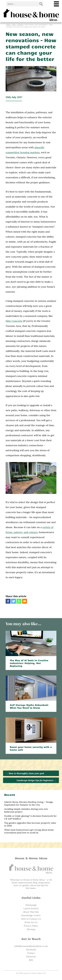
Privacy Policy (31, 926)
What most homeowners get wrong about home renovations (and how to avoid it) (29, 831)
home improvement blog (24, 883)
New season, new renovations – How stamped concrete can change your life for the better (31, 46)
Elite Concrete (14, 321)
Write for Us (31, 922)
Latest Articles (31, 908)
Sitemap (31, 929)
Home (8, 25)
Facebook (31, 950)
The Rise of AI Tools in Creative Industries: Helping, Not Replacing (29, 663)
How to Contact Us (31, 919)
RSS (31, 960)
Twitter (31, 953)
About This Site (31, 912)
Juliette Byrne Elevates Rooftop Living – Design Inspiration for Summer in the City (29, 803)
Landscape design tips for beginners (36, 780)
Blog (14, 25)
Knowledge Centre (31, 915)
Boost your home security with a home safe (31, 748)
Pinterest (31, 956)
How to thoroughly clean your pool (25, 773)
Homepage (31, 905)
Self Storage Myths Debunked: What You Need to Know (29, 706)
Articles (20, 25)
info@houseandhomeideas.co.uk (31, 946)
